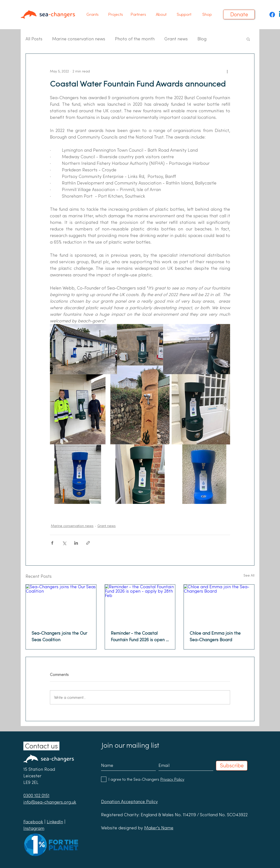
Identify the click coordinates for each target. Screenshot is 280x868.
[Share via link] (88, 543)
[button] (93, 14)
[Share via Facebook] (52, 543)
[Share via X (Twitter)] (64, 543)
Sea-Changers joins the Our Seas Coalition (59, 636)
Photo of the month (135, 39)
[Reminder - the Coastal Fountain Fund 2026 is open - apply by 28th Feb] (140, 604)
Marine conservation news (79, 39)
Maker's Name (159, 828)
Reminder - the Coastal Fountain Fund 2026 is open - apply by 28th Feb (139, 637)
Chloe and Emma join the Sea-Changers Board (215, 636)
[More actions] (227, 71)
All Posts (34, 39)
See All (249, 575)
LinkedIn (55, 822)
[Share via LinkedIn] (76, 543)
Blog (202, 39)
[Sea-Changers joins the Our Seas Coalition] (61, 604)
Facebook (33, 822)
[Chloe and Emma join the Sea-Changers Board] (219, 604)
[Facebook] (272, 15)
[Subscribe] (232, 766)
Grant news (176, 39)
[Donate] (239, 14)
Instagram (34, 828)
